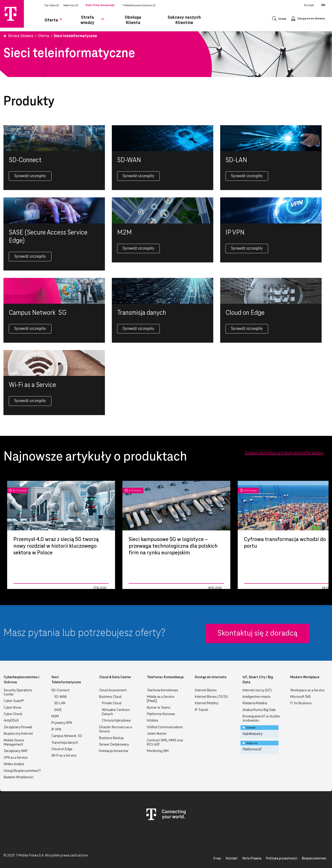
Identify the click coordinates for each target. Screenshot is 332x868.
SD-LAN (60, 703)
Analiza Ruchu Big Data (259, 710)
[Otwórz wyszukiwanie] (279, 20)
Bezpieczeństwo (314, 859)
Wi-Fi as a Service (64, 756)
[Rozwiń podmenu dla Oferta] (61, 22)
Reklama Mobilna (255, 703)
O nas (217, 859)
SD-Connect (60, 690)
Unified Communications (165, 727)
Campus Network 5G (67, 736)
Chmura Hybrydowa (116, 721)
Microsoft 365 (301, 697)
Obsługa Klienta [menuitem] (133, 20)
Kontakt (309, 5)
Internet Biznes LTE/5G (211, 697)
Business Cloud (110, 697)
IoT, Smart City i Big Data (258, 680)
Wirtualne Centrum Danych (116, 712)
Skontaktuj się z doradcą (257, 633)
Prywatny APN (62, 723)
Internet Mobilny (207, 703)
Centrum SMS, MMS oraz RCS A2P (165, 743)
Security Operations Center (18, 693)
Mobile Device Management (14, 743)
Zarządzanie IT (24, 588)
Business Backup (111, 738)
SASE (58, 710)
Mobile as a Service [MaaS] (161, 699)
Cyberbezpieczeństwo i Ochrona (22, 680)
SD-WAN (60, 697)
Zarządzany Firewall (18, 727)
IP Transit (201, 710)
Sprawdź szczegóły (30, 176)
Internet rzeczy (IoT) (257, 690)
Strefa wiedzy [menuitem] (87, 20)
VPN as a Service (16, 758)
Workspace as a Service (307, 690)
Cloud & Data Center (115, 677)
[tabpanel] (61, 535)
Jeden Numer (157, 734)
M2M (55, 716)
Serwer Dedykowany (114, 745)
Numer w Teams (159, 708)
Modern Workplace (305, 677)
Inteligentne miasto (256, 697)
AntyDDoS (11, 721)
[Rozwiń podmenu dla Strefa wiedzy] (103, 22)
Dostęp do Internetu (211, 677)
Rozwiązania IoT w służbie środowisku (261, 719)
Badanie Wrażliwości (19, 777)
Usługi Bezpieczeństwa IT (22, 771)
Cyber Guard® (14, 701)
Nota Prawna (252, 859)
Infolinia (152, 721)
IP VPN (56, 730)
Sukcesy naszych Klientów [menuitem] (184, 20)
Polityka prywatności (282, 859)
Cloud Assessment (113, 690)
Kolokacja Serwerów (114, 751)
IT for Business (301, 703)
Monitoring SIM (158, 751)
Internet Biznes (206, 690)
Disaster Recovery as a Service (116, 729)
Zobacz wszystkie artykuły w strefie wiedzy (284, 453)
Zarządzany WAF (16, 751)
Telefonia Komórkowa (162, 690)
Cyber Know (12, 708)
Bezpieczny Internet (18, 734)
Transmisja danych (65, 743)
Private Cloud (112, 703)
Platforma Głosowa (161, 714)
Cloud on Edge (62, 749)
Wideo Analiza (14, 764)
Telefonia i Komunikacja (165, 677)
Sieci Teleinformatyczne (66, 680)
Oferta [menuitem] (51, 20)
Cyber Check (13, 714)
